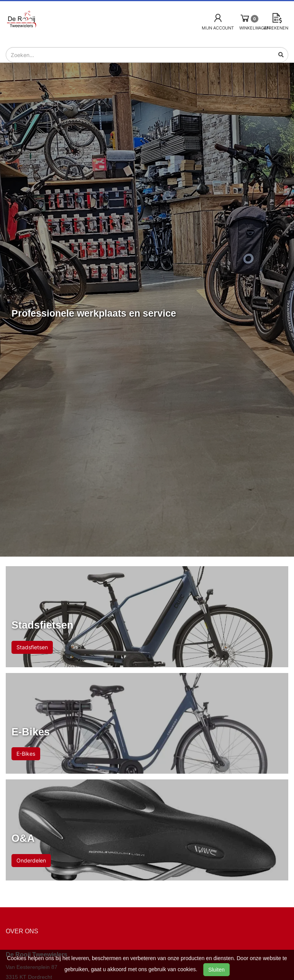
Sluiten (216, 970)
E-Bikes (26, 754)
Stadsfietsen (32, 647)
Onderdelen (31, 860)
